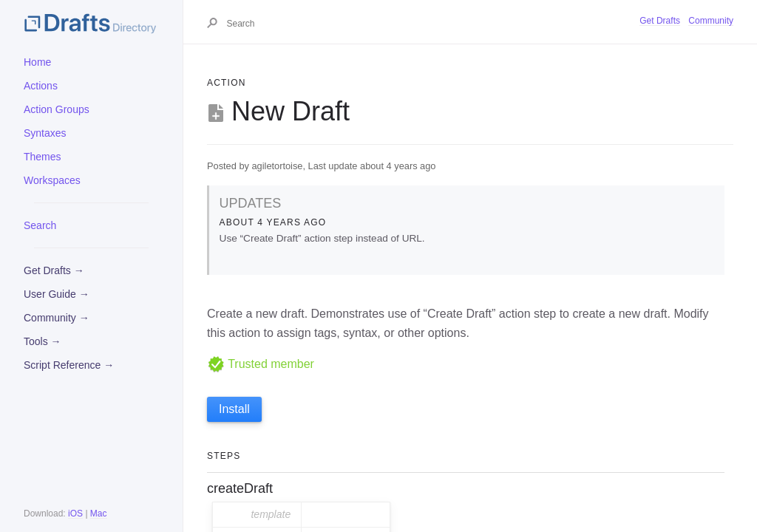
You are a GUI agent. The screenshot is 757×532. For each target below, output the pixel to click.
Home (37, 62)
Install (234, 409)
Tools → (43, 341)
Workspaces (52, 180)
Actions (41, 86)
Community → (57, 318)
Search (40, 225)
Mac (99, 514)
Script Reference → (69, 365)
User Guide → (57, 294)
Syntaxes (45, 133)
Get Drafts (660, 21)
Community (711, 21)
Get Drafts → (54, 270)
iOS (75, 514)
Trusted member (261, 364)
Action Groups (57, 109)
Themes (43, 157)
